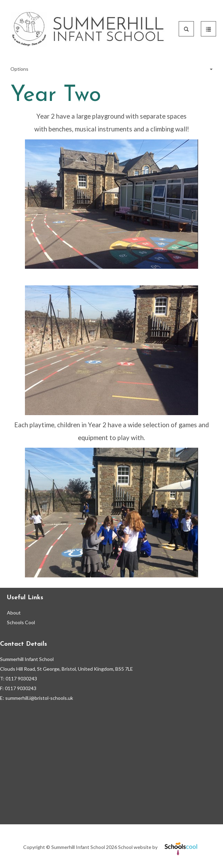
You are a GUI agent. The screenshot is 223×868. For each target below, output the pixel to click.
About (14, 613)
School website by (159, 847)
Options (111, 69)
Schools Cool (21, 622)
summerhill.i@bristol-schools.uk (39, 698)
